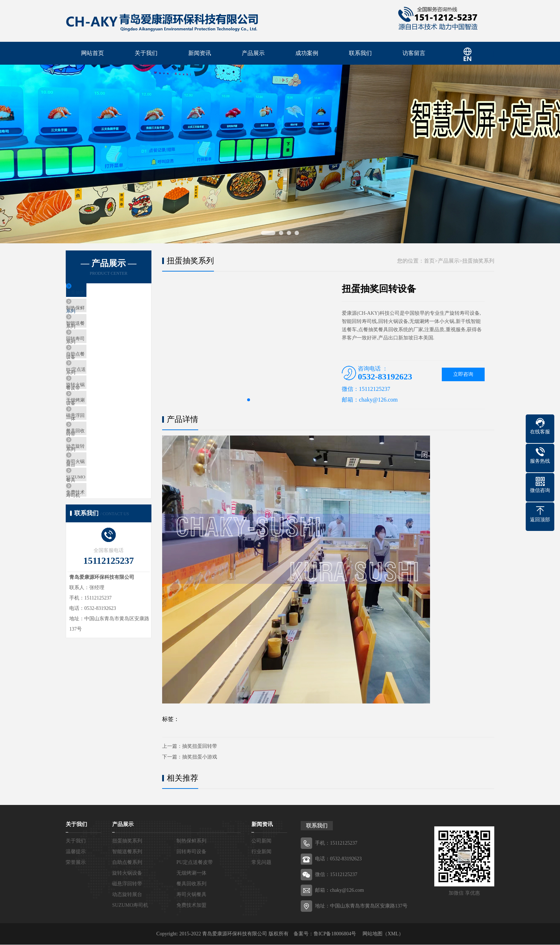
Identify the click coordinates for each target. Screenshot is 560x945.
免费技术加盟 (96, 568)
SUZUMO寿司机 (99, 547)
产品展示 (253, 53)
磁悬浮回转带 (96, 463)
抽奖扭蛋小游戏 (200, 757)
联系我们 (360, 53)
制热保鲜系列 (96, 315)
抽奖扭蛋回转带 (200, 747)
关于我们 (146, 53)
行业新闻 (261, 852)
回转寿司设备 (96, 357)
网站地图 (372, 934)
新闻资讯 (200, 53)
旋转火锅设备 (96, 421)
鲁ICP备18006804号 (335, 934)
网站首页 (92, 53)
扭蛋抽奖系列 (96, 294)
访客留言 (414, 53)
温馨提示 (76, 852)
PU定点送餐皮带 (99, 400)
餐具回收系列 (96, 484)
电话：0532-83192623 (338, 859)
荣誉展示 (76, 863)
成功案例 (307, 53)
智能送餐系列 (96, 336)
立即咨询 (463, 375)
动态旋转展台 (96, 505)
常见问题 (261, 863)
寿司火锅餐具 (96, 526)
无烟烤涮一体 (96, 442)
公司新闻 (261, 841)
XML (393, 934)
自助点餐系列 (96, 379)
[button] (249, 400)
